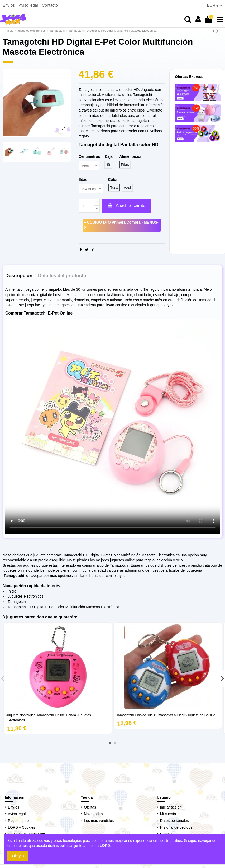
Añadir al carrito (126, 207)
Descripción (19, 277)
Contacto (50, 5)
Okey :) (18, 856)
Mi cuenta (168, 815)
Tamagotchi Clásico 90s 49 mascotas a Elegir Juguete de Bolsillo (166, 716)
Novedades (93, 815)
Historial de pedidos (176, 828)
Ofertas (90, 808)
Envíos (9, 5)
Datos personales (174, 821)
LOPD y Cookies (21, 828)
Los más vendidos (99, 821)
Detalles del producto (62, 277)
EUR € (215, 5)
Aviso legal (29, 5)
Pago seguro (18, 821)
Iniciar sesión (171, 808)
